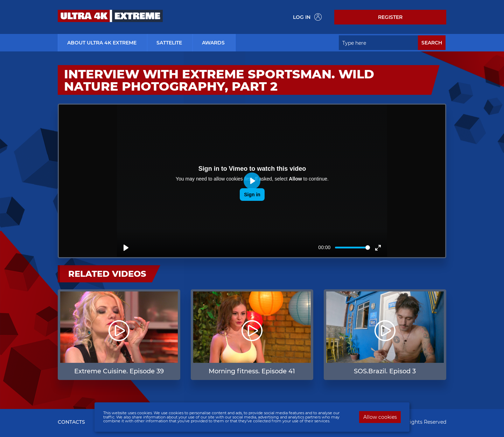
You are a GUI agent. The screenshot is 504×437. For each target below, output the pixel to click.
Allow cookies (380, 417)
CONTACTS (71, 422)
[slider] (352, 248)
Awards (213, 43)
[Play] (126, 248)
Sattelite (169, 43)
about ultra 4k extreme (102, 43)
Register (390, 17)
